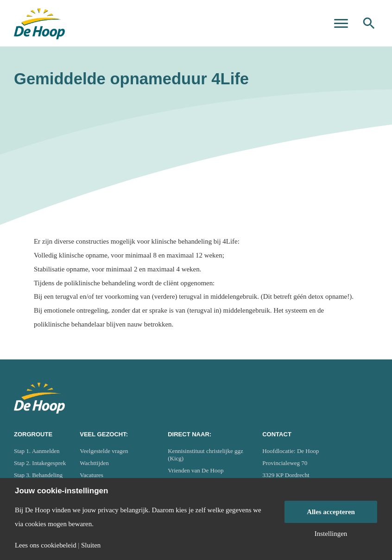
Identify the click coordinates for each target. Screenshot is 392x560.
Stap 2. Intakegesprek (40, 463)
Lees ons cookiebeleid (46, 545)
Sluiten (91, 545)
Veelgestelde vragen (104, 451)
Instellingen (331, 534)
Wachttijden (94, 463)
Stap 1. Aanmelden (37, 451)
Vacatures (92, 475)
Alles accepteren (331, 512)
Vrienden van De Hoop (196, 470)
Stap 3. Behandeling (38, 475)
